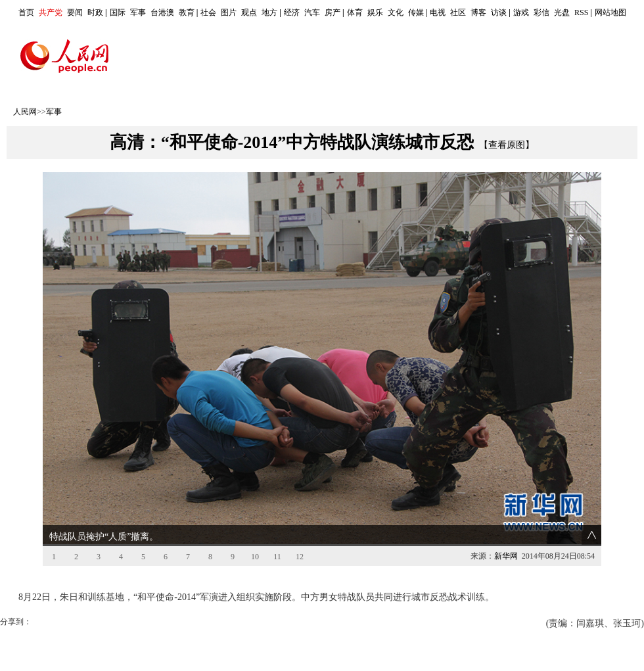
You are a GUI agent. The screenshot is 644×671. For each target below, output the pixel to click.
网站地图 (610, 12)
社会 (208, 12)
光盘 (562, 12)
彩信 (541, 12)
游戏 (521, 12)
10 (255, 557)
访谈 (499, 12)
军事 (138, 12)
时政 (95, 12)
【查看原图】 (507, 145)
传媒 (416, 12)
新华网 (506, 556)
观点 (249, 12)
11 (277, 557)
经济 (292, 12)
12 (300, 557)
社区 (458, 12)
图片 (229, 12)
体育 (355, 12)
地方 (269, 12)
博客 (478, 12)
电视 (438, 12)
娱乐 (375, 12)
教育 (187, 12)
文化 (396, 12)
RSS (581, 12)
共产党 (51, 12)
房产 (333, 12)
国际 (118, 12)
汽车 (312, 12)
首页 (26, 12)
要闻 (75, 12)
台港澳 (162, 12)
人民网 (25, 112)
